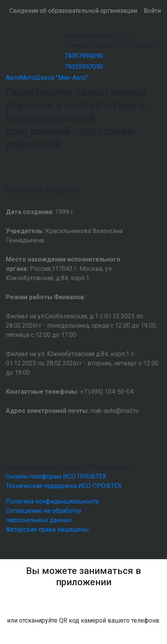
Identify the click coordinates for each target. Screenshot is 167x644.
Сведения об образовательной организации (73, 11)
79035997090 (84, 67)
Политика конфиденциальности (52, 501)
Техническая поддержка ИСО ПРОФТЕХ (64, 486)
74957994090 (84, 56)
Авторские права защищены (47, 529)
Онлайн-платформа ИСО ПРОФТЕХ (56, 476)
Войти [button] (152, 11)
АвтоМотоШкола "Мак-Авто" (47, 78)
